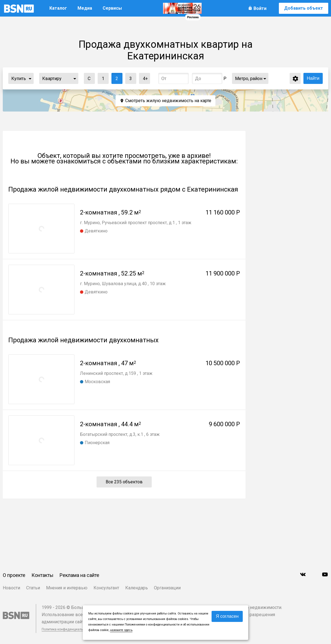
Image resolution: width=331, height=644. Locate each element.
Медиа (85, 8)
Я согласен (227, 616)
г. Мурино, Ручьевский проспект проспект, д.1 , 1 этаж (136, 223)
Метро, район (249, 79)
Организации (167, 588)
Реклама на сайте (79, 575)
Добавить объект (304, 8)
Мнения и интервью (67, 588)
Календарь (137, 588)
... (30, 78)
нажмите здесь (121, 630)
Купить (19, 79)
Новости (11, 588)
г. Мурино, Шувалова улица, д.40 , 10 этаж (123, 284)
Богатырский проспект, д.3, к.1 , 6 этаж (120, 434)
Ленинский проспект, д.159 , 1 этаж (116, 373)
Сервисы (112, 8)
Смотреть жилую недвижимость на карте (168, 101)
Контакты (42, 575)
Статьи (33, 588)
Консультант (106, 588)
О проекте (14, 575)
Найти (313, 78)
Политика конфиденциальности (67, 629)
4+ (144, 77)
